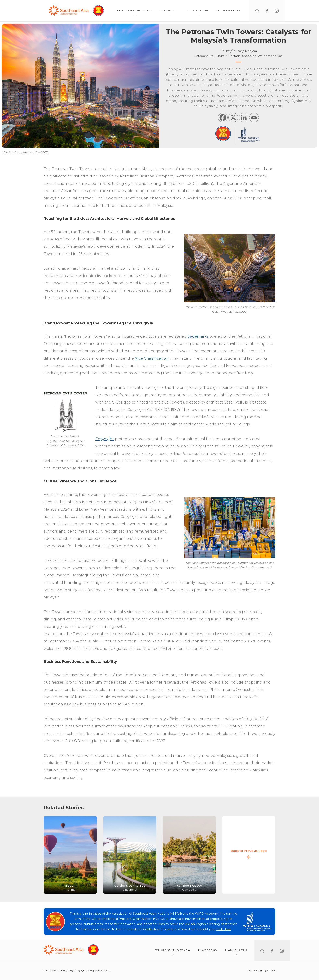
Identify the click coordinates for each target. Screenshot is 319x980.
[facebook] (267, 11)
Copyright (105, 439)
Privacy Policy (67, 971)
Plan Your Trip (199, 12)
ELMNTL (271, 971)
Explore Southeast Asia (135, 12)
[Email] (254, 118)
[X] (233, 118)
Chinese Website (228, 11)
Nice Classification (152, 358)
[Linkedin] (244, 118)
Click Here (223, 929)
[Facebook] (223, 118)
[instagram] (277, 11)
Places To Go (170, 12)
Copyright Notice (84, 971)
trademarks (198, 336)
